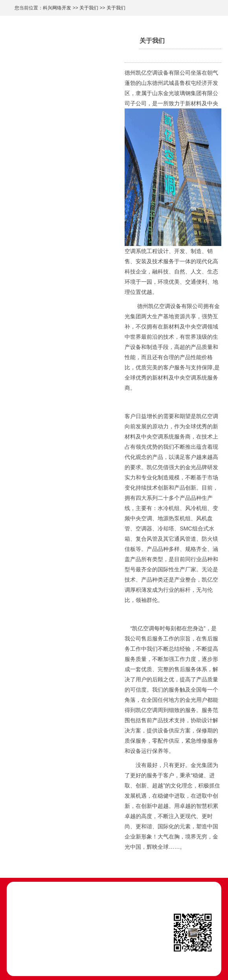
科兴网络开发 (57, 8)
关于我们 (89, 8)
